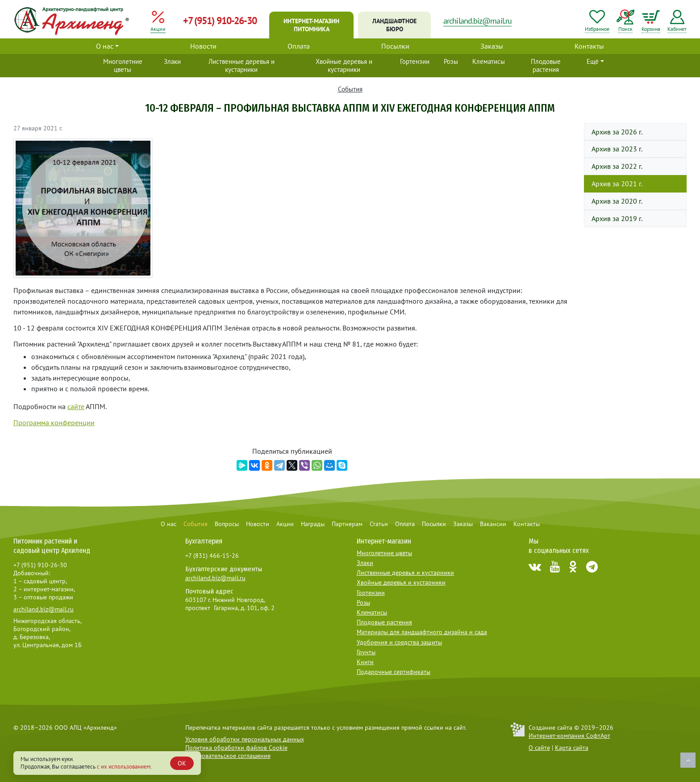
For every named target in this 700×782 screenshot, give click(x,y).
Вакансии (493, 524)
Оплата (299, 46)
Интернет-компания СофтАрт (569, 736)
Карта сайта (572, 748)
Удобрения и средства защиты (399, 642)
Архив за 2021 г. (617, 184)
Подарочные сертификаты (394, 672)
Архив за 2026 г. (617, 132)
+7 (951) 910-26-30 (220, 21)
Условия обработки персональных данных (245, 739)
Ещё (593, 61)
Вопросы (227, 524)
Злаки (172, 61)
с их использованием (124, 767)
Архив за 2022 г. (617, 166)
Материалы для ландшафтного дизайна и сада (422, 632)
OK (182, 763)
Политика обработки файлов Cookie (236, 748)
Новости (203, 46)
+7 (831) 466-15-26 (212, 556)
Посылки (395, 46)
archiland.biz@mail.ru (477, 21)
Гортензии (415, 61)
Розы (451, 61)
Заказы (492, 46)
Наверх (688, 760)
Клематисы (489, 61)
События (350, 89)
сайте (76, 406)
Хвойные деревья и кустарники (344, 65)
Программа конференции (54, 422)
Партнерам (347, 524)
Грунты (366, 652)
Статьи (379, 524)
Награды (313, 524)
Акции (285, 524)
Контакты (589, 46)
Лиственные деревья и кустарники (242, 65)
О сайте (539, 748)
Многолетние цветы (123, 65)
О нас (105, 46)
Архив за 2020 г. (617, 201)
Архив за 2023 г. (617, 149)
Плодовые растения (546, 65)
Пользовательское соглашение (228, 756)
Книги (365, 662)
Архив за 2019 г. (617, 218)
